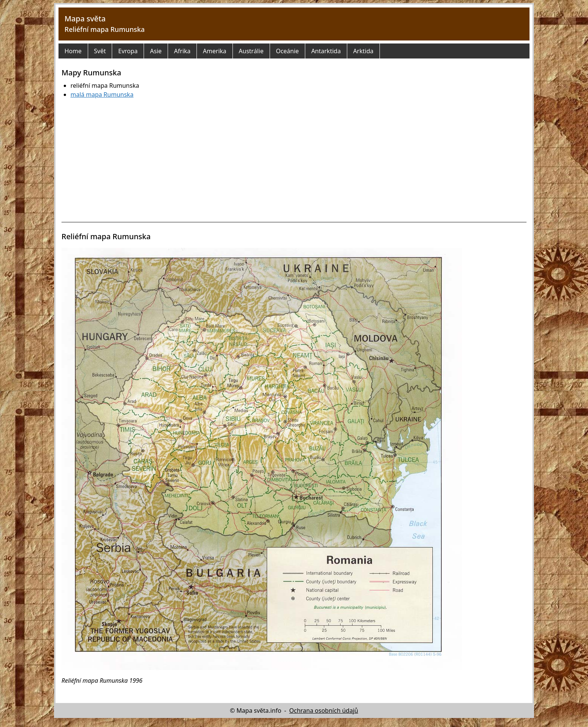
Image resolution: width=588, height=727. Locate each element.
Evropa (128, 51)
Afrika (182, 51)
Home (73, 51)
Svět (100, 51)
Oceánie (287, 51)
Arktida (363, 51)
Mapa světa (85, 19)
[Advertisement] (294, 160)
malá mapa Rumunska (102, 94)
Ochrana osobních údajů (324, 711)
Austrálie (251, 51)
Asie (156, 51)
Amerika (214, 51)
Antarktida (326, 51)
